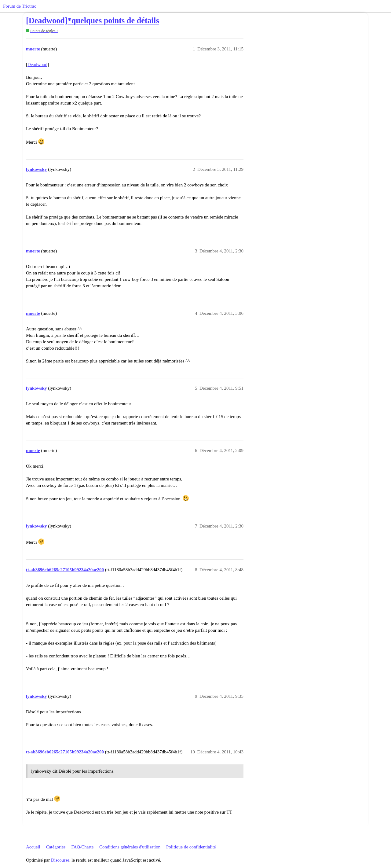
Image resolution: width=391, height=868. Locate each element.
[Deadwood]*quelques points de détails (93, 21)
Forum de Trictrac (20, 6)
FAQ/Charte (82, 847)
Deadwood (37, 64)
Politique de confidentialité (191, 847)
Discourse (60, 860)
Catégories (56, 847)
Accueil (33, 847)
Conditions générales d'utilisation (130, 847)
